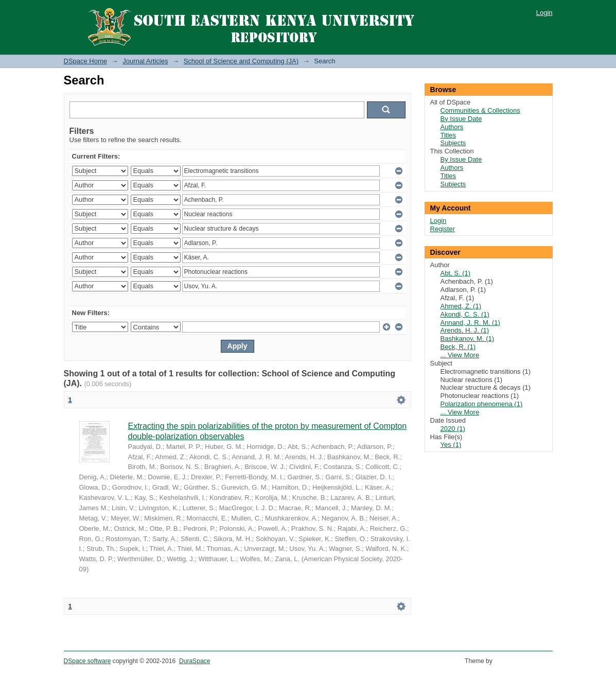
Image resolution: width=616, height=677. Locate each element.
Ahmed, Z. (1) (461, 306)
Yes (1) (451, 445)
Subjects (453, 143)
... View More (460, 355)
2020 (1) (453, 429)
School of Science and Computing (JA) (241, 61)
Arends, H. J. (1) (465, 330)
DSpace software (87, 661)
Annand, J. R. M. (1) (470, 323)
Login (544, 13)
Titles (448, 135)
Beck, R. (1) (458, 347)
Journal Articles (145, 61)
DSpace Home (86, 61)
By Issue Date (461, 119)
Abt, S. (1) (456, 273)
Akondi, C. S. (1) (465, 314)
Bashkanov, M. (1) (468, 339)
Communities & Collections (480, 110)
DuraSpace (195, 661)
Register (443, 229)
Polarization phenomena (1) (482, 404)
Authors (452, 127)
